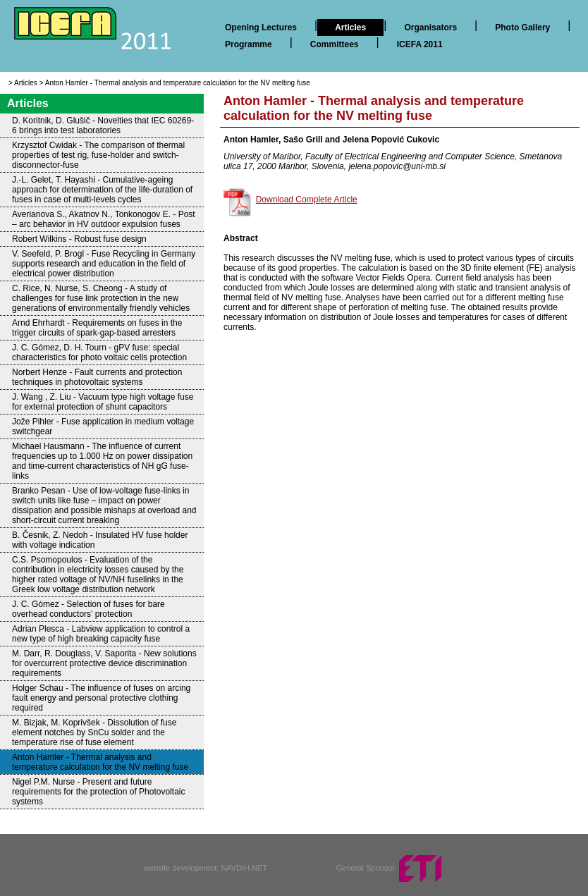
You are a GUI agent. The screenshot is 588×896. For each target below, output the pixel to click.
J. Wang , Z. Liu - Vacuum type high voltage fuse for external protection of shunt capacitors (103, 402)
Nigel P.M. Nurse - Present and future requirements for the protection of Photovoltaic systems (98, 792)
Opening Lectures (261, 27)
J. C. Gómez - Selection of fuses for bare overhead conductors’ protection (88, 609)
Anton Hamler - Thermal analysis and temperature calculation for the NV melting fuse (178, 83)
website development (180, 868)
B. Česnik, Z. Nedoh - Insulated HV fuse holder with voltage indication (100, 540)
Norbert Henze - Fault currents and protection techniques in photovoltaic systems (97, 377)
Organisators (430, 27)
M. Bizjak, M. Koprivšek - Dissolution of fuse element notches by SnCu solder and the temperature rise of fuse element (94, 732)
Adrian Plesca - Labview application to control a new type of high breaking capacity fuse (101, 634)
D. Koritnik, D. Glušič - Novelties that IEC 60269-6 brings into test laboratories (103, 125)
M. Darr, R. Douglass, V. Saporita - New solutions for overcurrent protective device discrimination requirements (104, 663)
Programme (249, 44)
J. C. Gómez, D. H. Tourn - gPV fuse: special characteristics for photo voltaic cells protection (99, 352)
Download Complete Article (307, 200)
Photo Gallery (522, 27)
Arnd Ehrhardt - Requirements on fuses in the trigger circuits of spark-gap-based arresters (97, 328)
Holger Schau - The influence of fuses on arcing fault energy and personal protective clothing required (101, 698)
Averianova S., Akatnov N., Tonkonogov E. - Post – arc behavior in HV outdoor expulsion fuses (104, 219)
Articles (350, 27)
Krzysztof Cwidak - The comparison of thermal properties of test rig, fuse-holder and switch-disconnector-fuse (98, 155)
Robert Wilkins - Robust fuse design (79, 239)
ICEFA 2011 (420, 44)
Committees (335, 44)
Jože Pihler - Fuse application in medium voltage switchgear (103, 426)
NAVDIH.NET (244, 868)
